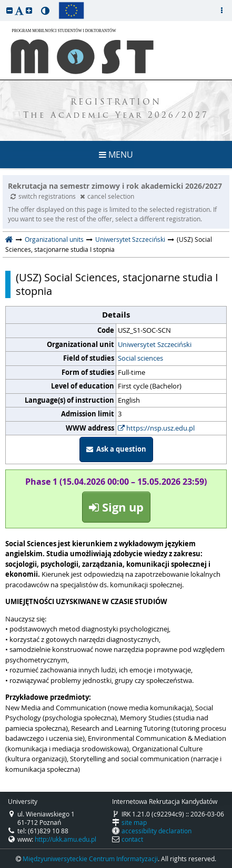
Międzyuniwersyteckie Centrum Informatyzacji (90, 859)
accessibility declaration (157, 831)
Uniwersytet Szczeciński (130, 239)
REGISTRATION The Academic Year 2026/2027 (116, 109)
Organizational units (54, 239)
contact (132, 839)
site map (134, 822)
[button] (9, 10)
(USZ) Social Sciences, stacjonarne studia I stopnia (117, 284)
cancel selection (107, 196)
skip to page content (3, 3)
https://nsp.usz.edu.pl (156, 428)
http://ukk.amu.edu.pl (65, 839)
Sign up (116, 507)
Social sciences (140, 358)
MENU (116, 155)
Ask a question (116, 449)
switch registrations (44, 196)
